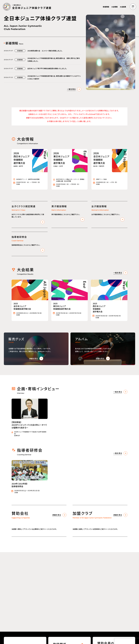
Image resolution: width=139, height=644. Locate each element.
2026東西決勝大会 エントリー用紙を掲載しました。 (45, 51)
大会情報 (114, 7)
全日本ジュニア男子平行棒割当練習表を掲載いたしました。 (47, 68)
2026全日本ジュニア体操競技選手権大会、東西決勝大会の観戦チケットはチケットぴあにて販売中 (54, 77)
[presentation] (127, 641)
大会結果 (123, 7)
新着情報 (106, 7)
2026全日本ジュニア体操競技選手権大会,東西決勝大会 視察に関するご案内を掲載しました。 (54, 60)
